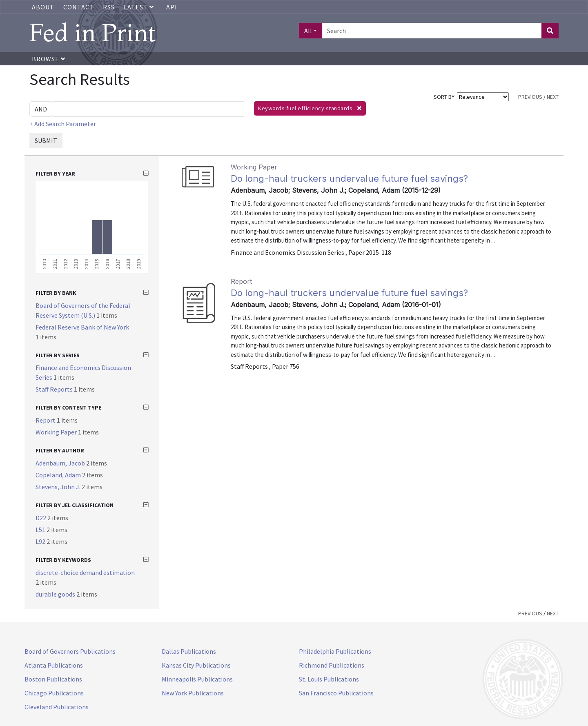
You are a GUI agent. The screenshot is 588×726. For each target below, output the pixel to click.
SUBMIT (46, 140)
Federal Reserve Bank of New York (82, 327)
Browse (49, 59)
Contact (79, 7)
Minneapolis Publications (197, 679)
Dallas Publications (189, 651)
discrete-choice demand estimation (85, 572)
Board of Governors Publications (70, 651)
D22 (41, 518)
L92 (41, 541)
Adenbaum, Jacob (61, 463)
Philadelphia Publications (335, 651)
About (43, 7)
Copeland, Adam (59, 475)
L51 (41, 530)
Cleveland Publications (57, 707)
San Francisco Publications (336, 693)
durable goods (56, 594)
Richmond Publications (332, 665)
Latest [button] (140, 7)
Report (46, 420)
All (308, 31)
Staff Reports (55, 389)
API (172, 7)
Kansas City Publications (196, 665)
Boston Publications (53, 679)
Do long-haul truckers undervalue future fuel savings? (349, 178)
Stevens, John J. (59, 487)
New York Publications (193, 693)
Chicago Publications (54, 693)
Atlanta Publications (54, 665)
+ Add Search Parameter (63, 124)
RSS (109, 7)
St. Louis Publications (329, 679)
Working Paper (57, 432)
